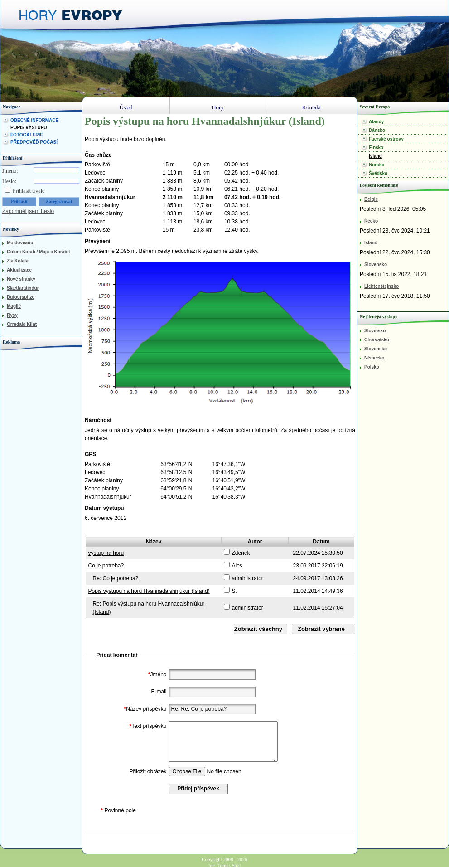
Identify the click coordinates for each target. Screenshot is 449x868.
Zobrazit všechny (258, 629)
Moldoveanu (20, 243)
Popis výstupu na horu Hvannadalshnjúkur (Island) (149, 591)
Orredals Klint (22, 324)
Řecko (371, 221)
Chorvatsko (377, 340)
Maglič (14, 306)
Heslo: (9, 181)
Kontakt (312, 107)
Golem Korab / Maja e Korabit (38, 252)
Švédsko (378, 173)
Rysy (12, 315)
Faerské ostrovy (386, 139)
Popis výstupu (29, 128)
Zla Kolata (18, 261)
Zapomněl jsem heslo (28, 211)
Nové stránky (21, 279)
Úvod (126, 107)
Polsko (372, 367)
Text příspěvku (147, 726)
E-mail (159, 692)
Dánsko (377, 130)
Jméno (156, 674)
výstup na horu (106, 553)
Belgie (371, 199)
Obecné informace (34, 120)
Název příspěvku (144, 709)
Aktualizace (19, 270)
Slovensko (376, 264)
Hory (218, 107)
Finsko (376, 148)
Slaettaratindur (23, 288)
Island (375, 156)
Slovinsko (375, 331)
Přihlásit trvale (29, 191)
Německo (374, 358)
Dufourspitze (21, 297)
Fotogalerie (27, 135)
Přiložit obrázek (148, 771)
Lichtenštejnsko (381, 286)
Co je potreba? (106, 566)
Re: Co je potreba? (116, 578)
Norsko (377, 165)
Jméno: (10, 171)
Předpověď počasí (34, 142)
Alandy (376, 122)
